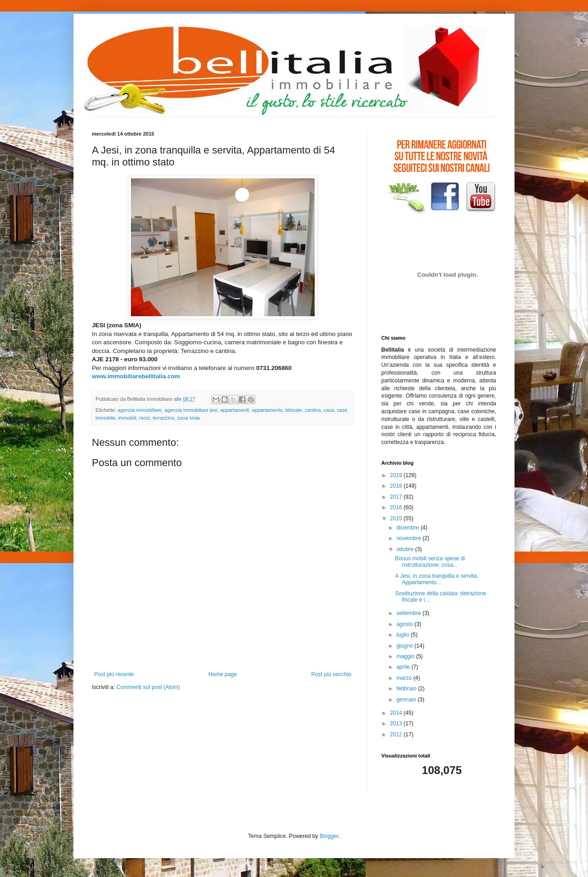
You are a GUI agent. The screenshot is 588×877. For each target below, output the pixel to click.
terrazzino (163, 418)
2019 (397, 475)
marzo (405, 678)
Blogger (329, 836)
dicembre (409, 528)
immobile (105, 418)
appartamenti (235, 410)
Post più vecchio (331, 674)
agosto (405, 624)
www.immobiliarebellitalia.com (136, 376)
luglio (404, 635)
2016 (397, 507)
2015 (397, 518)
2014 (397, 713)
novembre (410, 538)
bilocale (294, 410)
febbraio (407, 689)
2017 (397, 497)
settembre (410, 613)
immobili (127, 418)
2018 (397, 486)
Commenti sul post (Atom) (148, 687)
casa (329, 410)
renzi (144, 418)
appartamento (267, 410)
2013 (397, 723)
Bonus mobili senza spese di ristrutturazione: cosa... (430, 562)
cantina (313, 410)
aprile (404, 667)
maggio (406, 656)
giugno (405, 646)
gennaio (407, 700)
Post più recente (114, 674)
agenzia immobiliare (140, 410)
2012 (397, 735)
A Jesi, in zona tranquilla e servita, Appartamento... (437, 579)
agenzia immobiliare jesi (191, 410)
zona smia (189, 418)
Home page (223, 674)
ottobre (406, 549)
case (342, 410)
